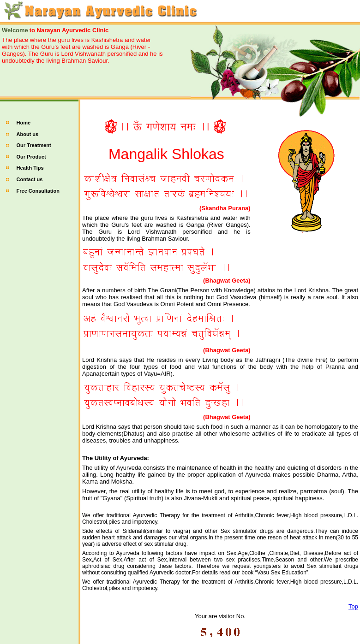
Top (353, 606)
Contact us (30, 179)
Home (24, 123)
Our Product (31, 157)
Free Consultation (38, 191)
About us (28, 134)
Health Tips (30, 168)
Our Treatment (34, 145)
